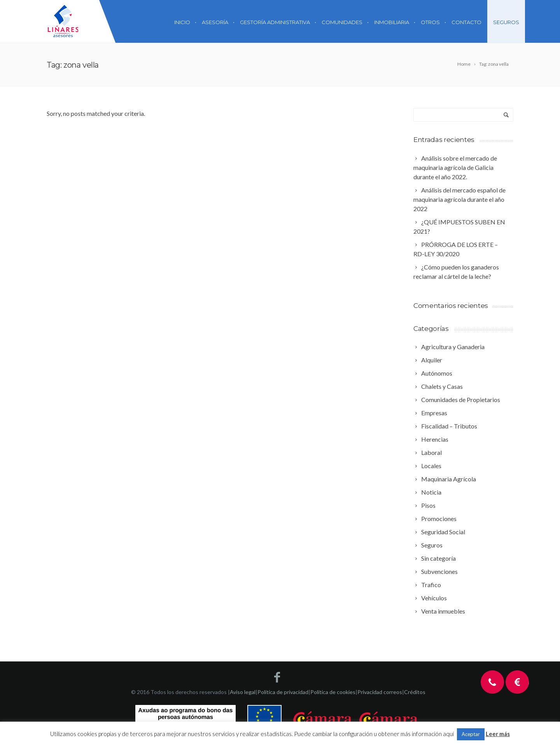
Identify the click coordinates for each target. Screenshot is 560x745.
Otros (430, 22)
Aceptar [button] (471, 734)
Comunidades (342, 22)
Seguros (506, 22)
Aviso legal (243, 692)
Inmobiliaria (392, 22)
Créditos (415, 692)
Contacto (466, 22)
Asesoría (215, 22)
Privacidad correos (380, 692)
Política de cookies (333, 692)
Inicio (182, 22)
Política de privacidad (283, 692)
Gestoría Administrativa (275, 22)
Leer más (498, 734)
